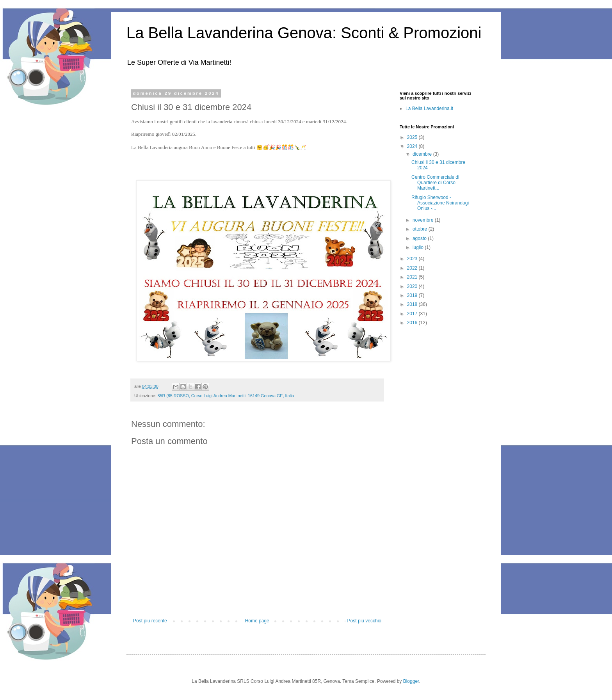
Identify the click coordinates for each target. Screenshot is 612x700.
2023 (413, 259)
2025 (413, 137)
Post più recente (150, 621)
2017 (413, 314)
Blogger (411, 681)
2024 (413, 146)
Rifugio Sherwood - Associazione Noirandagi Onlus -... (440, 203)
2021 (413, 277)
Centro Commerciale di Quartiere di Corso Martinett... (435, 183)
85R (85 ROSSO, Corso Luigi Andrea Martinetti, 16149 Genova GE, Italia (226, 396)
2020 (413, 286)
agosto (420, 238)
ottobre (421, 229)
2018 (413, 304)
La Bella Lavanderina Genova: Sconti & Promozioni (304, 33)
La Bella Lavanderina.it (429, 108)
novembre (424, 220)
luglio (419, 247)
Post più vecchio (364, 621)
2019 (413, 295)
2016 (413, 323)
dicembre (423, 154)
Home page (257, 621)
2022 (413, 268)
